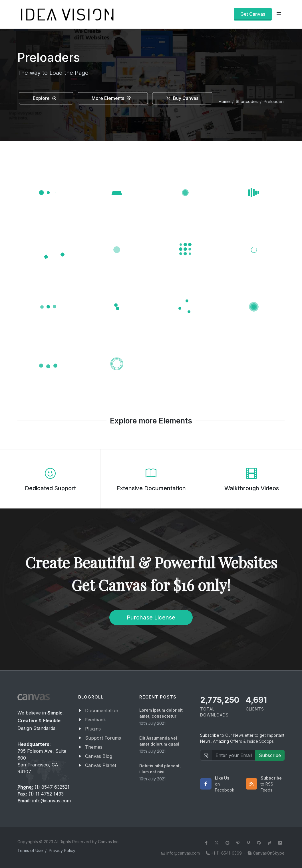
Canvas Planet (101, 765)
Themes (94, 747)
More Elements (111, 98)
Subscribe (270, 755)
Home (224, 101)
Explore (45, 98)
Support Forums (103, 738)
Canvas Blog (99, 756)
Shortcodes (247, 101)
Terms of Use (30, 850)
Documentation (102, 710)
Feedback (95, 720)
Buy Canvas (182, 98)
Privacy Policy (62, 850)
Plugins (93, 729)
